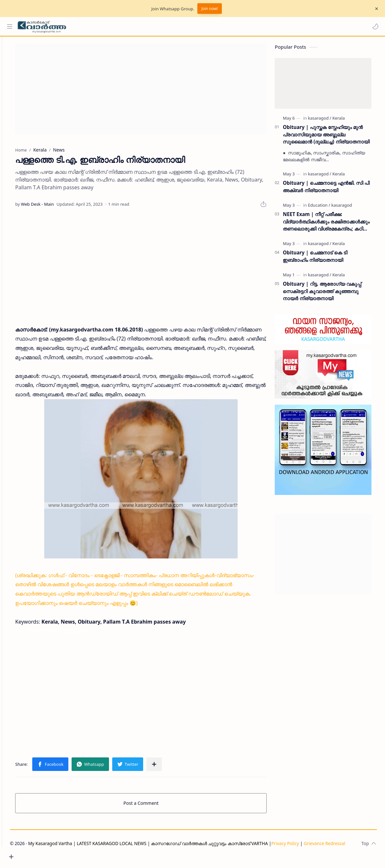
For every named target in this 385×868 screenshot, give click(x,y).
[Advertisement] (152, 92)
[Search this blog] (134, 26)
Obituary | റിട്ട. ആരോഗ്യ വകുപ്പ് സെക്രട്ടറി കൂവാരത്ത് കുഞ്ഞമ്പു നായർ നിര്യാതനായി (327, 294)
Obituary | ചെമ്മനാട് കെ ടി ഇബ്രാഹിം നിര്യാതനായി (320, 259)
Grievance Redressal (85, 854)
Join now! (209, 9)
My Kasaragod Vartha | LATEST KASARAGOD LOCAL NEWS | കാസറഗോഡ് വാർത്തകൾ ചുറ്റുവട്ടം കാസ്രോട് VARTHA (170, 846)
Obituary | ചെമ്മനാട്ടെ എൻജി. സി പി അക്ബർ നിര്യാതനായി (332, 189)
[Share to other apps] (171, 767)
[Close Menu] (375, 9)
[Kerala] (344, 121)
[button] (374, 26)
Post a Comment (152, 806)
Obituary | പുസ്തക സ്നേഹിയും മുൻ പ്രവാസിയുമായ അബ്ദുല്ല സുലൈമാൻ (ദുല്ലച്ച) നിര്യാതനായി (331, 137)
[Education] (325, 208)
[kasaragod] (325, 121)
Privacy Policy (46, 854)
